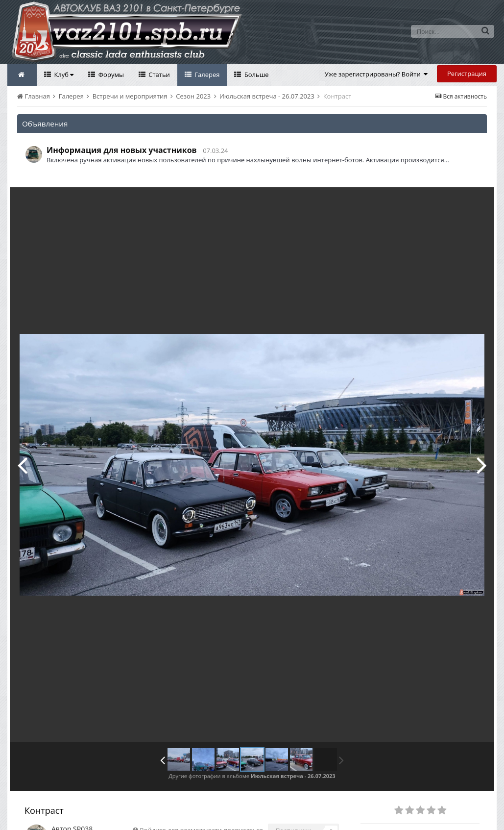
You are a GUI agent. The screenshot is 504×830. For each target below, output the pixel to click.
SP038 (83, 807)
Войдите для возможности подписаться (201, 808)
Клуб (63, 75)
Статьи (158, 75)
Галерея (206, 75)
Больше (255, 75)
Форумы (110, 75)
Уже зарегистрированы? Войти (376, 74)
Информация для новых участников (122, 150)
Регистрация (467, 74)
